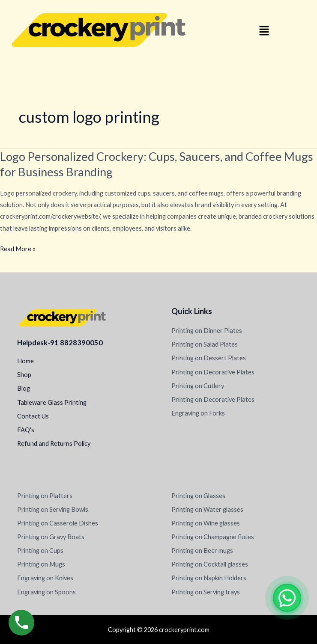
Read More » (18, 249)
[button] (264, 31)
